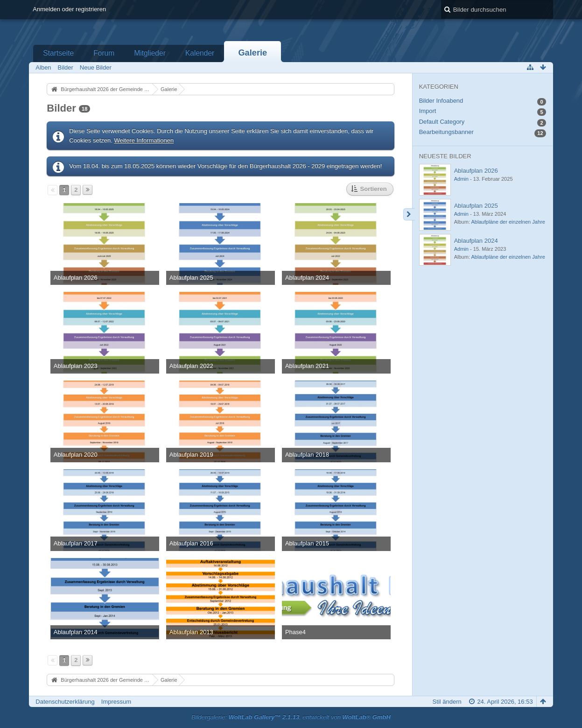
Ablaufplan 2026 (476, 171)
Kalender (200, 53)
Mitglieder (150, 53)
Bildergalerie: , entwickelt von (291, 717)
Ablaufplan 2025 (476, 206)
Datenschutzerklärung (65, 702)
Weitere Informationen (144, 140)
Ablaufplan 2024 (476, 241)
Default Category (442, 122)
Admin (461, 179)
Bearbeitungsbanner (446, 132)
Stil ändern (447, 702)
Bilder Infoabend (441, 101)
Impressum (116, 702)
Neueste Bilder (445, 156)
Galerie (252, 53)
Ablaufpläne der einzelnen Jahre (508, 222)
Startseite (58, 53)
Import (428, 111)
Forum (104, 53)
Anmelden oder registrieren (69, 9)
